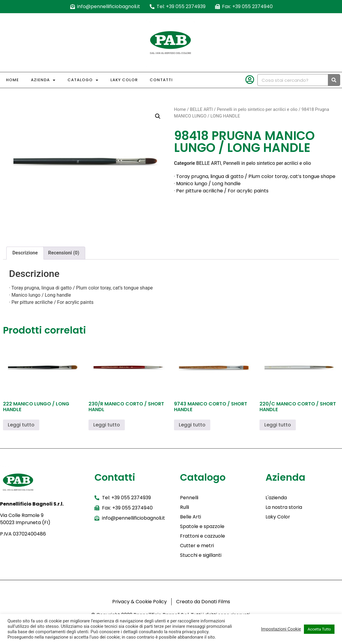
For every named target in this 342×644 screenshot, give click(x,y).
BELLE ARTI (201, 109)
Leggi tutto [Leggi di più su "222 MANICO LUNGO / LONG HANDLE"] (21, 425)
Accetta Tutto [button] (319, 629)
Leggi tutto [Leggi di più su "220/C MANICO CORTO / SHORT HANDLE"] (278, 425)
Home (12, 80)
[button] (158, 116)
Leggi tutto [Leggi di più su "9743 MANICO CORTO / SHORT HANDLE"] (192, 425)
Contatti (161, 80)
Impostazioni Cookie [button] (281, 629)
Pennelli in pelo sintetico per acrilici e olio (257, 109)
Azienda (43, 80)
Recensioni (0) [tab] (64, 253)
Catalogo (83, 80)
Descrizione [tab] (25, 253)
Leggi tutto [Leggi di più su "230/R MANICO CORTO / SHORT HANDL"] (107, 425)
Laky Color (124, 80)
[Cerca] (334, 80)
